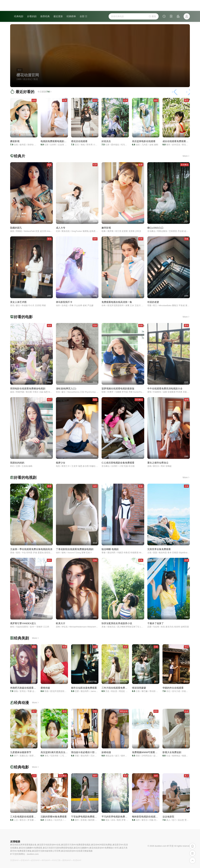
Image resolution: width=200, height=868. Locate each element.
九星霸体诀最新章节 (21, 752)
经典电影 (19, 16)
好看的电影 (23, 317)
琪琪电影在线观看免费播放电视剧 (28, 388)
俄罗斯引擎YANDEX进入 (23, 623)
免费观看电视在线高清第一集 (117, 302)
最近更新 (58, 16)
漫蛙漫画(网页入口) (66, 388)
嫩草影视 (106, 228)
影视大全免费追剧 (172, 752)
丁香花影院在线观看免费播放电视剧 (75, 549)
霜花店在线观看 (79, 141)
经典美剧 (21, 638)
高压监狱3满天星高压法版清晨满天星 (60, 752)
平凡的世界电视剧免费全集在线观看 (120, 817)
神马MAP (46, 860)
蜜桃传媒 (45, 688)
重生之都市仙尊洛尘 (158, 463)
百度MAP (14, 860)
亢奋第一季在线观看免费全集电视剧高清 (31, 549)
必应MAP (35, 860)
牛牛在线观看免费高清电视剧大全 (165, 388)
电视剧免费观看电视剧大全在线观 (58, 141)
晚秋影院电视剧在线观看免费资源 (150, 817)
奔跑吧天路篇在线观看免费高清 (27, 688)
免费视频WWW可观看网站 (146, 752)
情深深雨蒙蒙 (139, 688)
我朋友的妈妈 (17, 463)
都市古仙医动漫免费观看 (84, 688)
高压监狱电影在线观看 (144, 141)
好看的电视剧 (25, 477)
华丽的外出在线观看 (173, 688)
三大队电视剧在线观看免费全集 (27, 817)
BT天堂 (170, 846)
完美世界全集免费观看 (159, 549)
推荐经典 (45, 16)
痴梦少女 (61, 463)
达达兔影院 (168, 817)
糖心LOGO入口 (155, 228)
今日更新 (45, 92)
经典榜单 (71, 16)
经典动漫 (21, 703)
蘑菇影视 (15, 141)
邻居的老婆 (153, 302)
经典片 (20, 156)
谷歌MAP (25, 860)
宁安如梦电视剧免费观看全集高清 (89, 817)
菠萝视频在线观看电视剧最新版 (118, 388)
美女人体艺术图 (18, 302)
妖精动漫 (106, 752)
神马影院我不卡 (64, 302)
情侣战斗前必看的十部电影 (85, 752)
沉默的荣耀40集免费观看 (54, 817)
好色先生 (106, 141)
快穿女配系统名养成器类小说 (117, 623)
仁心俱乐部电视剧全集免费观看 (118, 463)
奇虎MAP (77, 860)
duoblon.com (33, 854)
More (186, 156)
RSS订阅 (56, 860)
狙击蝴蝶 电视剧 (110, 549)
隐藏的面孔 (16, 228)
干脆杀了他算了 (156, 623)
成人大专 (61, 228)
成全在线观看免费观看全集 (177, 141)
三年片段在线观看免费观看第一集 (119, 688)
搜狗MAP (67, 860)
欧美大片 (61, 623)
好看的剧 (32, 16)
